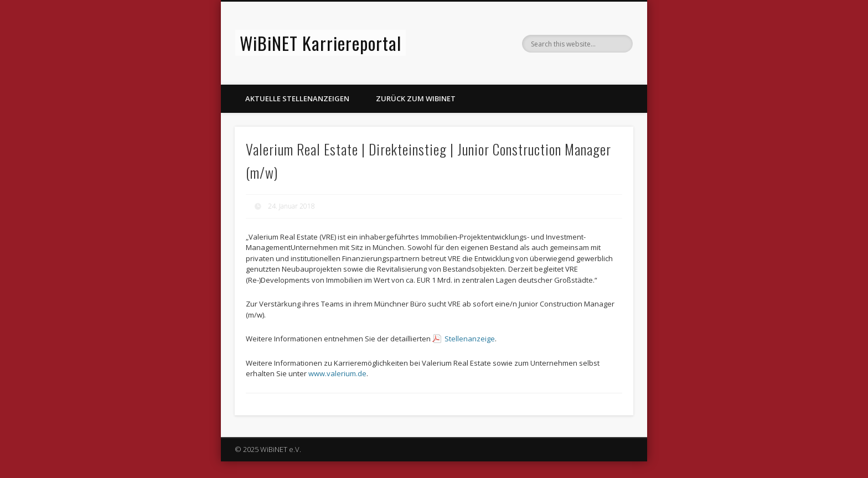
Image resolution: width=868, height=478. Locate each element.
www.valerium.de (337, 373)
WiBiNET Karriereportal (321, 43)
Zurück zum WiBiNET (416, 98)
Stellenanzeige (470, 339)
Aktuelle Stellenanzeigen (297, 98)
